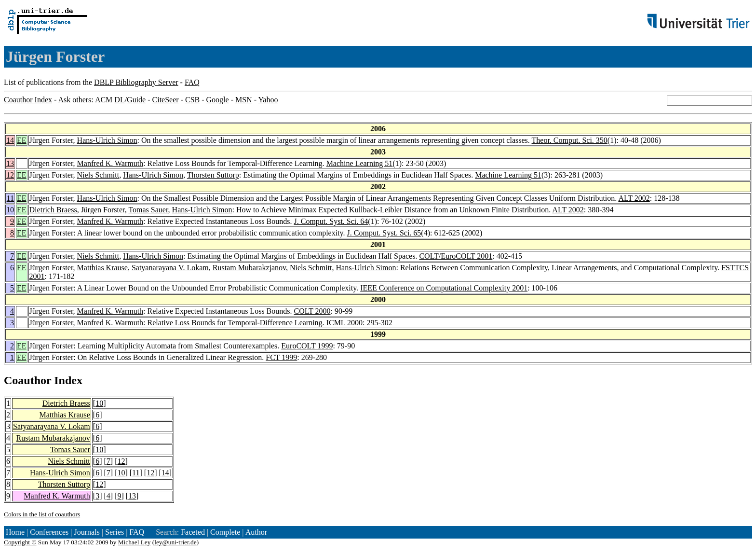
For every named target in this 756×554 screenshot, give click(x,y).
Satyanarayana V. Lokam (170, 268)
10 (10, 210)
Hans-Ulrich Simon (107, 140)
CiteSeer (166, 100)
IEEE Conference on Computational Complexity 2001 (444, 288)
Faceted (193, 532)
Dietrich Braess (53, 210)
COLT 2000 (312, 311)
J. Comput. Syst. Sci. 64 (331, 221)
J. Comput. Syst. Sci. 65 (384, 233)
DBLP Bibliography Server (136, 82)
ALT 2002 (634, 198)
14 (10, 140)
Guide (136, 100)
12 (10, 175)
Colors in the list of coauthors (42, 514)
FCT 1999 (281, 357)
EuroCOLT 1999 (307, 346)
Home (15, 532)
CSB (192, 100)
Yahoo (268, 100)
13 (10, 163)
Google (218, 100)
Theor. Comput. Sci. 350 (570, 140)
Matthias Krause (102, 268)
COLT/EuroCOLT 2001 (456, 256)
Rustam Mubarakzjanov (249, 268)
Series (115, 532)
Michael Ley (135, 542)
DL (119, 100)
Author (256, 532)
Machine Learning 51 (360, 163)
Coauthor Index (28, 100)
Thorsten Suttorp (213, 175)
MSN (244, 100)
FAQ (192, 82)
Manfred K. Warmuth (110, 163)
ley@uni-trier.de (175, 542)
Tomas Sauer (148, 210)
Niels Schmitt (98, 175)
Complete (225, 532)
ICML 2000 (344, 323)
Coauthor (27, 380)
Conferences (49, 532)
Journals (87, 532)
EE (22, 140)
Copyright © (20, 542)
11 (10, 198)
